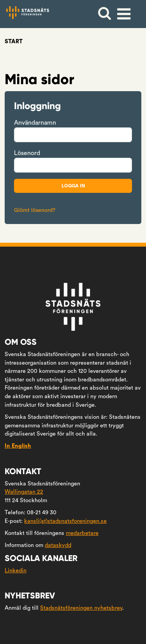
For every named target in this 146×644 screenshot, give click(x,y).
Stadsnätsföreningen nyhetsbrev (81, 608)
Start (14, 41)
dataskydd (58, 545)
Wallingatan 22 (24, 492)
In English (18, 446)
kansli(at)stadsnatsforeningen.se (65, 521)
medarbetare (82, 533)
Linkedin (16, 571)
